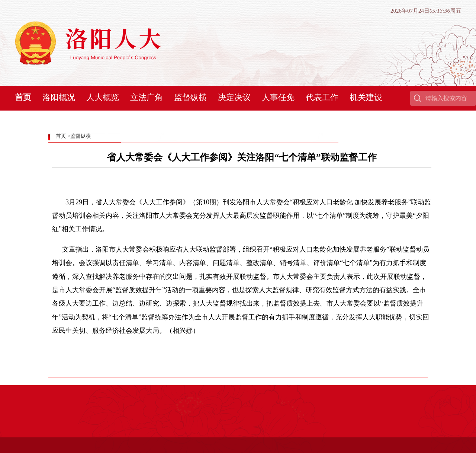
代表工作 (322, 97)
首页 (23, 97)
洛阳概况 (59, 97)
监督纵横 (190, 97)
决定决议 (234, 97)
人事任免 (278, 97)
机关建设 (366, 97)
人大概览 (103, 97)
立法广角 (147, 97)
